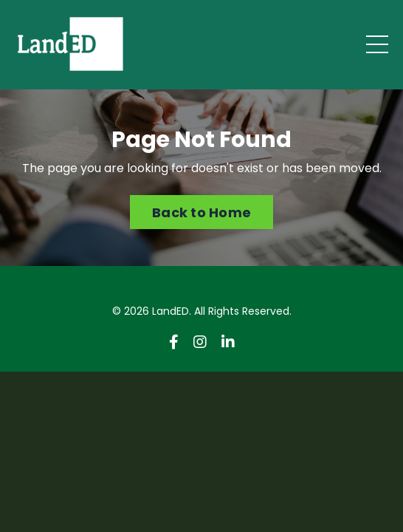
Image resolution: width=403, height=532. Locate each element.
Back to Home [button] (201, 212)
